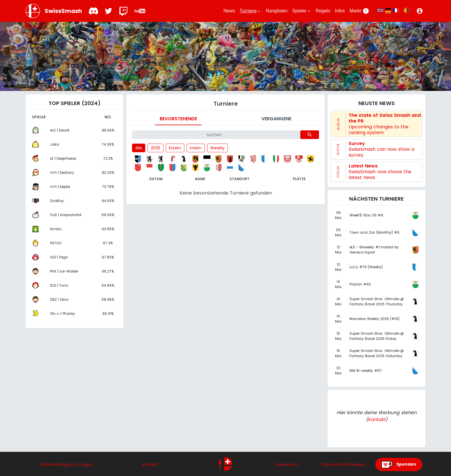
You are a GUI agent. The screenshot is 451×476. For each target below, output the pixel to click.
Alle (139, 148)
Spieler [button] (302, 11)
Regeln (323, 11)
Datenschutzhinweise (343, 464)
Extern (175, 148)
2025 (155, 148)
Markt (359, 11)
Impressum (287, 464)
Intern (196, 148)
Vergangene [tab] (276, 119)
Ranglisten (277, 11)
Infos (340, 11)
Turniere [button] (250, 11)
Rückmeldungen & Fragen (66, 464)
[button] (420, 11)
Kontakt (377, 419)
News (229, 11)
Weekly (217, 148)
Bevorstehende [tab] (178, 119)
